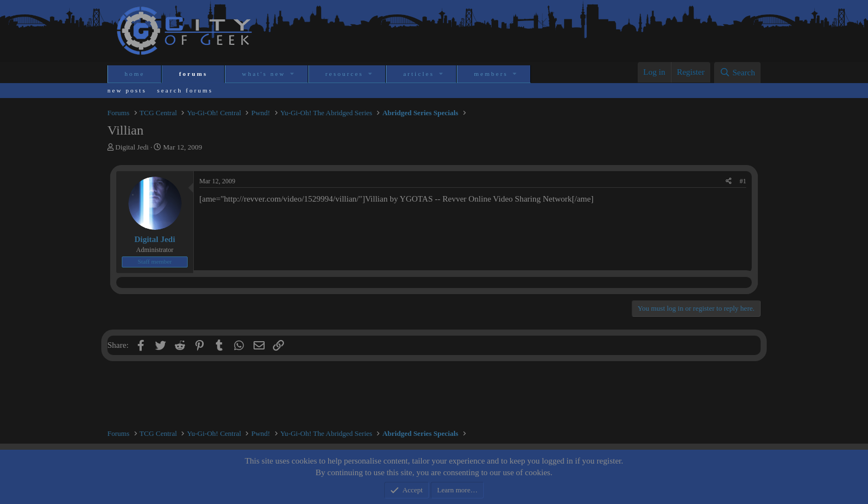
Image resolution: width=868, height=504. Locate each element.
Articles (418, 74)
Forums (193, 74)
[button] (293, 74)
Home (135, 74)
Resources (345, 74)
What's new (264, 74)
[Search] (737, 73)
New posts (127, 90)
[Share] (729, 181)
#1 (743, 181)
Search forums (185, 90)
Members (491, 74)
